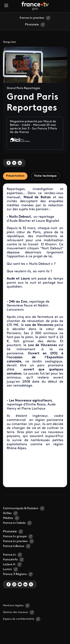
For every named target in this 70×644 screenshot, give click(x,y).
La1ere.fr (9, 565)
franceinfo (10, 560)
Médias (8, 518)
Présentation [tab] (15, 176)
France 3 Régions (15, 574)
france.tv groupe (15, 536)
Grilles (7, 513)
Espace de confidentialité (19, 619)
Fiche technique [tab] (45, 176)
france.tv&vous (14, 546)
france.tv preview (32, 18)
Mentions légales (13, 606)
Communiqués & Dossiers (21, 508)
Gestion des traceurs (15, 612)
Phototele (32, 25)
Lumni (7, 569)
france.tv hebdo (14, 523)
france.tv (9, 555)
